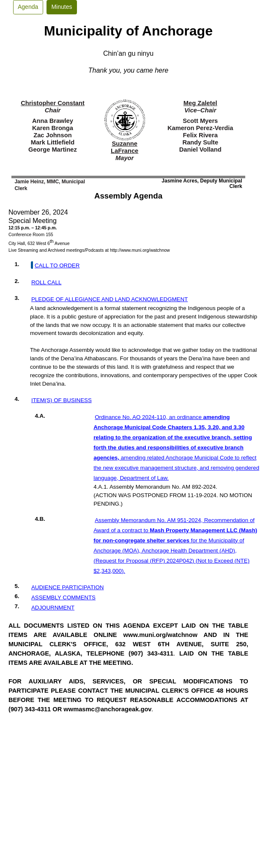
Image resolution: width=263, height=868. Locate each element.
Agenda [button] (28, 7)
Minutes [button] (62, 7)
